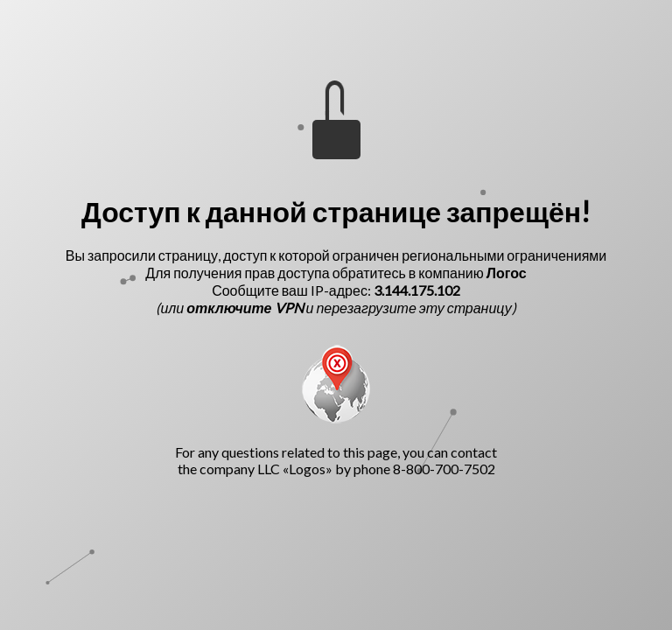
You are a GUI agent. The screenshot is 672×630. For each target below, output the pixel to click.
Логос (507, 273)
